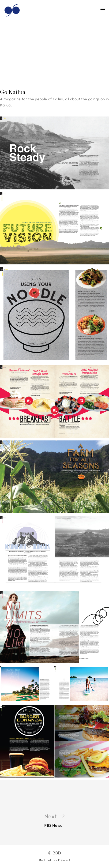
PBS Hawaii (54, 820)
